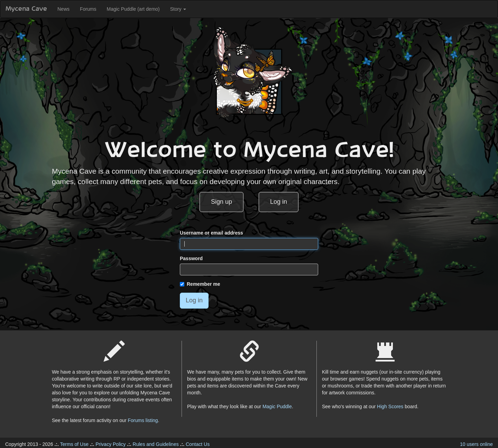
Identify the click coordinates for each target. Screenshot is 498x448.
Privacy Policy (110, 444)
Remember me (200, 284)
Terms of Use (74, 444)
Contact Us (198, 444)
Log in (279, 202)
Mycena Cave (26, 9)
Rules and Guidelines (156, 444)
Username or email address (211, 233)
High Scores (390, 406)
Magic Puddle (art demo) (133, 9)
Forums (88, 9)
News (63, 9)
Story (178, 9)
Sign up (222, 202)
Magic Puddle (277, 406)
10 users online (476, 444)
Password (191, 258)
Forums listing (143, 420)
